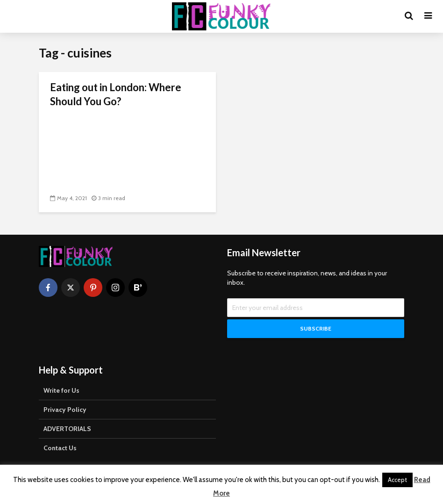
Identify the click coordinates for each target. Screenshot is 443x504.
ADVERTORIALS (67, 430)
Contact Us (60, 449)
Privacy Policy (65, 410)
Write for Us (61, 391)
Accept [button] (397, 480)
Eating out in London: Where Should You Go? (116, 94)
